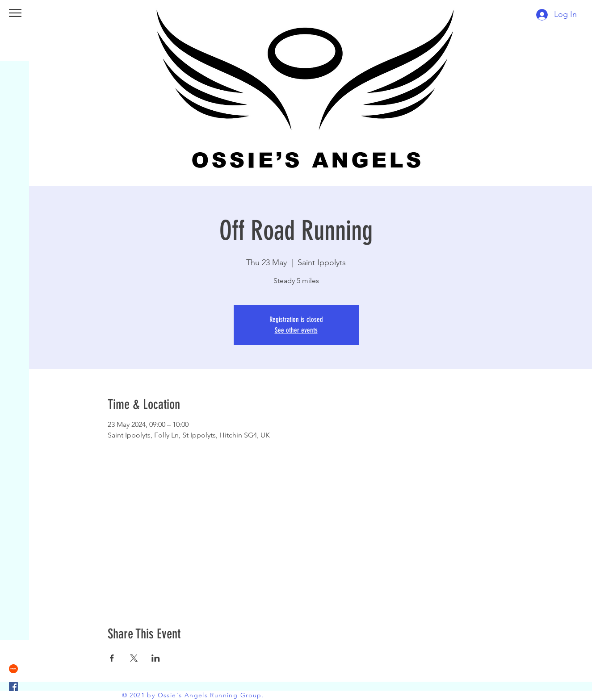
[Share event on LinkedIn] (156, 658)
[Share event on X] (134, 658)
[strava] (13, 669)
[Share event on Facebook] (112, 658)
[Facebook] (13, 687)
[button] (15, 13)
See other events (296, 330)
